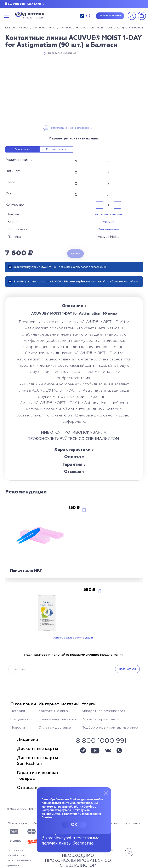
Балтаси (34, 4)
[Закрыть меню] (106, 792)
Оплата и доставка (55, 728)
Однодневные (108, 229)
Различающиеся (56, 149)
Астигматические (109, 214)
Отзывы (73, 472)
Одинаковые (22, 149)
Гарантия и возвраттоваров (38, 776)
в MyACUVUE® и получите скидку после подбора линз (60, 267)
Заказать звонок (110, 16)
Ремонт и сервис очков (101, 719)
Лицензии (28, 740)
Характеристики (72, 450)
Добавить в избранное (62, 53)
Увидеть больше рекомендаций (73, 638)
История (18, 711)
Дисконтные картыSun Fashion (38, 761)
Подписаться (127, 669)
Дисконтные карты (38, 749)
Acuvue (109, 222)
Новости (18, 728)
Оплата (73, 457)
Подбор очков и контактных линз (110, 728)
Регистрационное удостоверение (71, 128)
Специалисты (22, 719)
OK (74, 825)
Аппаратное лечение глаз (103, 711)
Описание (73, 306)
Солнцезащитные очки (58, 719)
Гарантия (73, 465)
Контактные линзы (54, 711)
